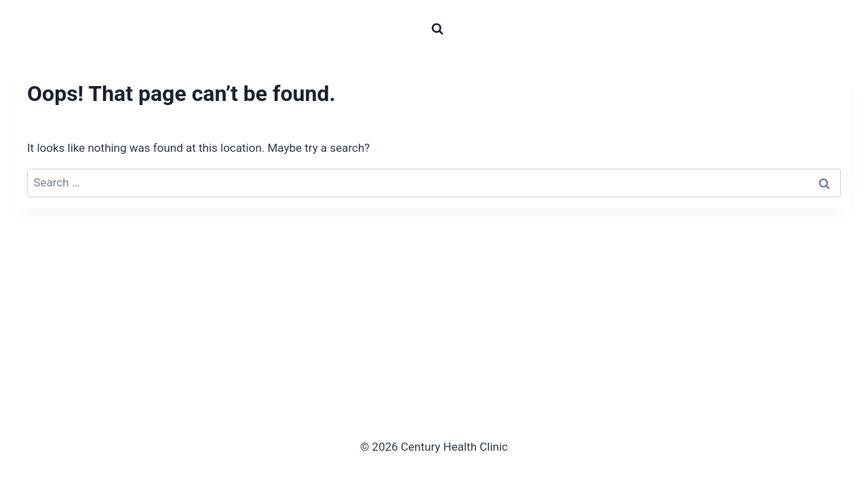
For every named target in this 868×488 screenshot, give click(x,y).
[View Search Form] (437, 29)
